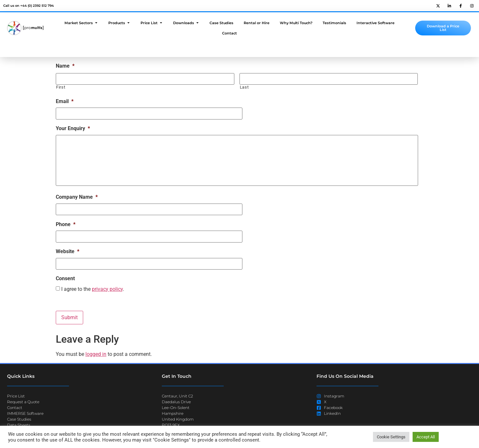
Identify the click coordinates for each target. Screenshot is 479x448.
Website (68, 251)
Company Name (77, 197)
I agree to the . (93, 289)
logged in (96, 354)
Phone (66, 224)
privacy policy (107, 289)
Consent (65, 278)
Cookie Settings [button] (391, 437)
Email (65, 101)
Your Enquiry (73, 128)
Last (244, 87)
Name (65, 66)
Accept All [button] (426, 437)
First (61, 87)
